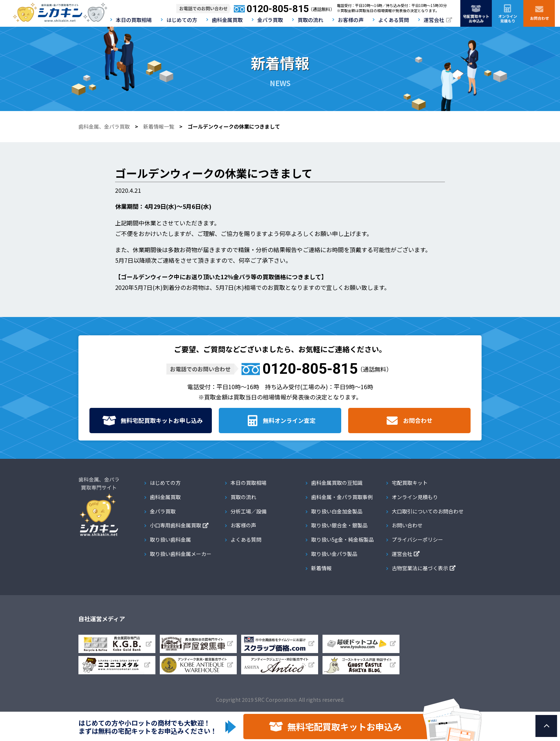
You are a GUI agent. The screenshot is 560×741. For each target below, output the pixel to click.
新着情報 (321, 568)
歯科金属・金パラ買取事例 (342, 497)
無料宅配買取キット (162, 421)
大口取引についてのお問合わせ (428, 511)
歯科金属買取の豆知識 (337, 483)
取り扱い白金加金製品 (337, 511)
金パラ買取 (270, 20)
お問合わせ (418, 420)
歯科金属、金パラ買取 (104, 126)
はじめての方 (182, 20)
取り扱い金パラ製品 (334, 554)
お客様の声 (351, 20)
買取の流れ (310, 20)
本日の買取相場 (134, 20)
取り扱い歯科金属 (170, 539)
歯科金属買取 (227, 20)
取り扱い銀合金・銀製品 (339, 525)
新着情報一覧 (159, 126)
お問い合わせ (407, 525)
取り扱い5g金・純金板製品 (342, 539)
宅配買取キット (410, 483)
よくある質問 (394, 20)
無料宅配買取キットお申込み (345, 727)
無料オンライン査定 (289, 420)
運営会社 (434, 20)
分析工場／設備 (248, 511)
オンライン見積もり (415, 497)
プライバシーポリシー (417, 539)
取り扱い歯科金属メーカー (181, 554)
